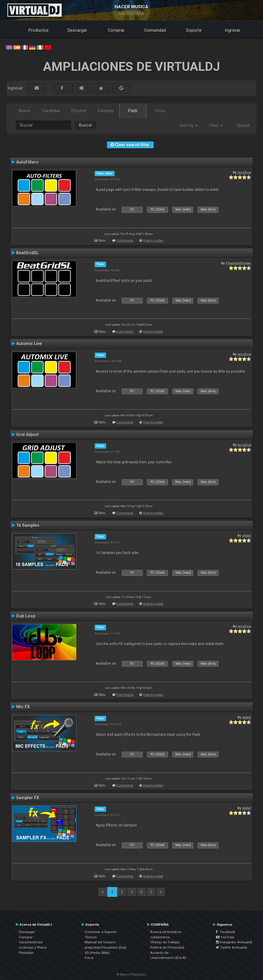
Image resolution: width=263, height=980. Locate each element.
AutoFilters (27, 162)
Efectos (79, 111)
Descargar (77, 30)
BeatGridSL (27, 253)
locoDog (244, 172)
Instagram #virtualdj (234, 942)
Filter (216, 125)
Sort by (189, 125)
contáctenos (160, 937)
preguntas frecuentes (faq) (105, 947)
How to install (153, 241)
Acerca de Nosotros (166, 932)
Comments (125, 241)
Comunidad (155, 30)
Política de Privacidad (167, 947)
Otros (160, 111)
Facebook (226, 932)
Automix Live (29, 343)
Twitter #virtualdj (231, 947)
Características (31, 942)
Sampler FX (28, 798)
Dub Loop (26, 616)
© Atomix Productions (131, 975)
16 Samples (28, 525)
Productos (38, 30)
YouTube (225, 937)
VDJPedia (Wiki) (97, 953)
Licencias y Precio (33, 947)
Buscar (86, 125)
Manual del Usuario (100, 942)
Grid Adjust (27, 435)
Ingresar (233, 30)
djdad (247, 536)
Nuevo (25, 111)
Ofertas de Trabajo (165, 942)
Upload (243, 125)
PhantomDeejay (238, 263)
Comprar (116, 30)
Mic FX (23, 707)
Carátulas (52, 111)
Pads (133, 111)
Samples (106, 111)
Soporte (194, 30)
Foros (89, 958)
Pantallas (26, 953)
